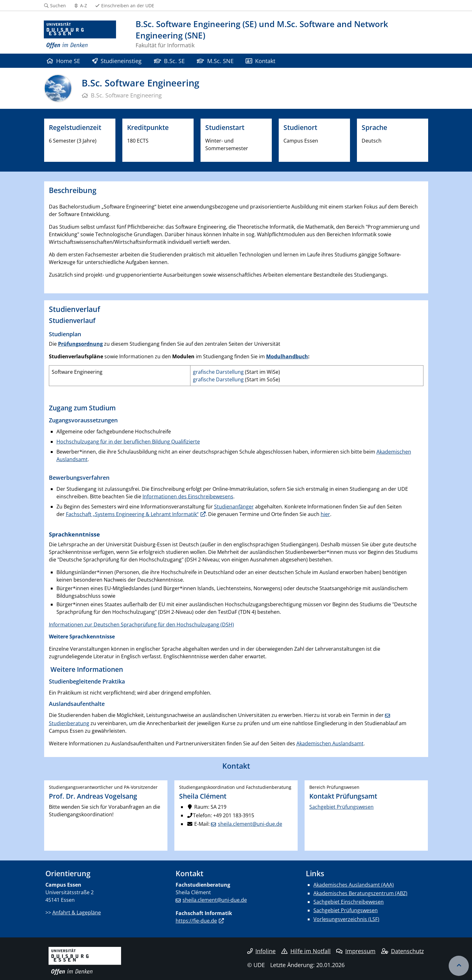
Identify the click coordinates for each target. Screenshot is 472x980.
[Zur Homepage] (80, 35)
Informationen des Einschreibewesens (188, 496)
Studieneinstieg (117, 61)
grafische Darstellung (218, 372)
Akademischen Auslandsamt (330, 743)
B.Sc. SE (169, 61)
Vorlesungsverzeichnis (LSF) (346, 919)
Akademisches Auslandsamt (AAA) (354, 885)
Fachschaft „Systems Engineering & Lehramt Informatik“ (132, 514)
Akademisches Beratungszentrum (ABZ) (360, 893)
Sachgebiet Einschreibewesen (349, 902)
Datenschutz (402, 951)
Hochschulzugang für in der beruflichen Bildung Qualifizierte (128, 442)
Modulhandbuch (287, 356)
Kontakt (260, 61)
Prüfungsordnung (80, 344)
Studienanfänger (234, 507)
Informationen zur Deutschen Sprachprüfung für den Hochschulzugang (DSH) (141, 625)
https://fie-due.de (196, 921)
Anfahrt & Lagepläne (77, 913)
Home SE (63, 61)
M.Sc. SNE (215, 61)
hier (325, 514)
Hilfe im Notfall (306, 951)
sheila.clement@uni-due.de (250, 824)
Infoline (262, 951)
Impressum (356, 951)
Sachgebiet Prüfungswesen (341, 807)
